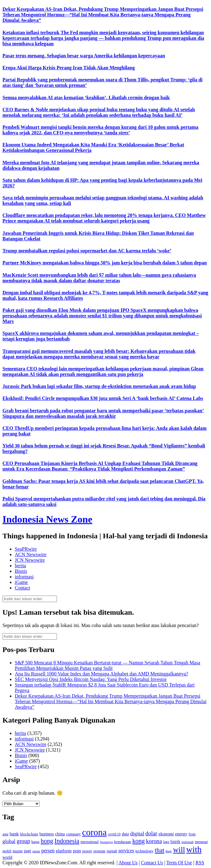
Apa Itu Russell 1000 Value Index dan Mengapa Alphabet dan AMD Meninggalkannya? (101, 674)
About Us (128, 863)
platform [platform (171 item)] (64, 851)
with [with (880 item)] (194, 849)
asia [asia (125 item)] (5, 834)
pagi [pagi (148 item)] (27, 851)
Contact (22, 588)
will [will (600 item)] (179, 850)
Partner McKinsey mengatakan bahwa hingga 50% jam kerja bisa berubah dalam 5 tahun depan (105, 263)
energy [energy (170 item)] (181, 834)
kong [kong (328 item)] (139, 841)
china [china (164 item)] (60, 834)
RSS (200, 863)
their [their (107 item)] (168, 851)
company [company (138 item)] (73, 834)
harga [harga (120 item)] (35, 842)
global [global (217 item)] (9, 841)
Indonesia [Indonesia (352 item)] (67, 841)
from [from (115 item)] (192, 834)
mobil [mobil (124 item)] (7, 851)
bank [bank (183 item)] (14, 834)
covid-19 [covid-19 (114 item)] (114, 834)
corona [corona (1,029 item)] (94, 832)
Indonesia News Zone (47, 519)
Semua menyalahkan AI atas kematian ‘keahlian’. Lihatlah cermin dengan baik (86, 98)
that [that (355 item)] (159, 850)
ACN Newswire (31, 554)
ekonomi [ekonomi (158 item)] (166, 834)
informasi (24, 577)
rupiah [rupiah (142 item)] (112, 851)
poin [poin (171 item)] (77, 851)
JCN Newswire (30, 560)
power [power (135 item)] (87, 851)
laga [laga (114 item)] (166, 842)
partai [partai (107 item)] (36, 851)
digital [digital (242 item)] (137, 833)
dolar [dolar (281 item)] (151, 833)
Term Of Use (179, 863)
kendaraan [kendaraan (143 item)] (122, 842)
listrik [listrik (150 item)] (175, 842)
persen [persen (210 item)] (48, 851)
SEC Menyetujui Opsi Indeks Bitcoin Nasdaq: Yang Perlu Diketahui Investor (91, 679)
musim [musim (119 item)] (18, 851)
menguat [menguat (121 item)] (201, 842)
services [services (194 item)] (126, 851)
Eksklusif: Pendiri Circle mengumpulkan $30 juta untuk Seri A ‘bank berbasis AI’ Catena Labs (103, 398)
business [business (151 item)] (47, 834)
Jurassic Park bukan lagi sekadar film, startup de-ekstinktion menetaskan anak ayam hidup (99, 386)
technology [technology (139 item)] (144, 851)
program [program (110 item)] (99, 851)
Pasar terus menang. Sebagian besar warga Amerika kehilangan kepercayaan (84, 56)
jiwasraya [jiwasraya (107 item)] (106, 842)
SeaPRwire (26, 549)
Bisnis (21, 571)
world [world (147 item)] (7, 857)
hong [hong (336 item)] (47, 841)
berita (20, 566)
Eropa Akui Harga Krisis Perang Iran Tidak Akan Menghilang (69, 68)
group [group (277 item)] (23, 841)
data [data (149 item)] (125, 834)
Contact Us (152, 863)
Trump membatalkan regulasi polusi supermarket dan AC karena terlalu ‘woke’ (87, 251)
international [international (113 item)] (89, 842)
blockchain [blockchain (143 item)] (29, 834)
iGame (21, 582)
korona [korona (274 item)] (154, 841)
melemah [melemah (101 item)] (187, 842)
